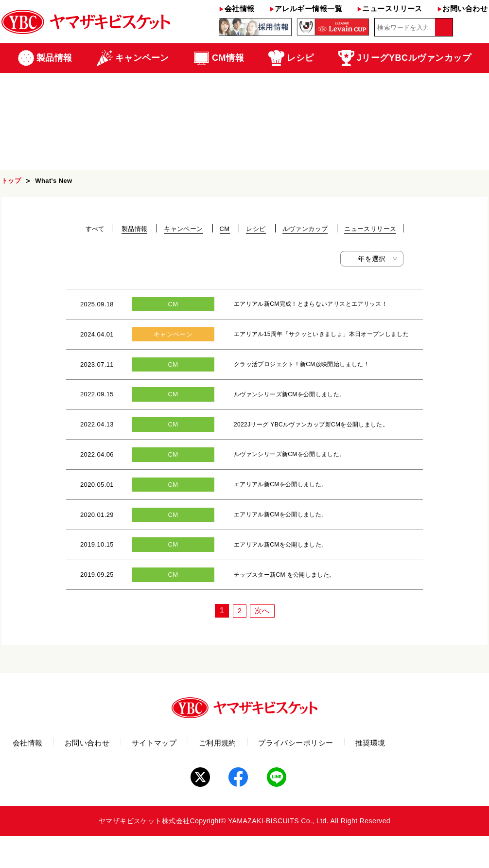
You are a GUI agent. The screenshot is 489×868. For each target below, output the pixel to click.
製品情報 (135, 229)
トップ (11, 181)
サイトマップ (188, 777)
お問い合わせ (462, 9)
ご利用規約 (265, 777)
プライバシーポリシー (358, 777)
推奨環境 (448, 777)
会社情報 (236, 9)
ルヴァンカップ (305, 229)
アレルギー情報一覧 (306, 9)
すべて (95, 229)
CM (225, 229)
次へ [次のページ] (263, 643)
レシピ (256, 229)
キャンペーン (183, 229)
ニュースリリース (390, 9)
